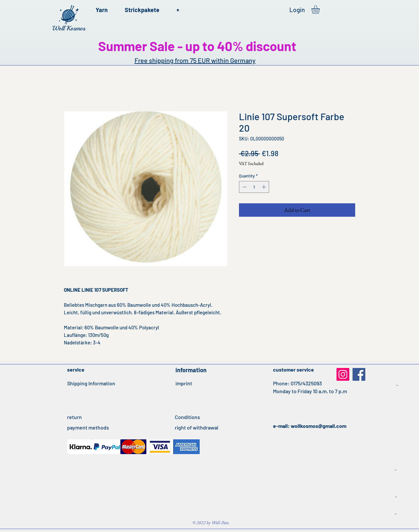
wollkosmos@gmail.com (319, 426)
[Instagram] (343, 374)
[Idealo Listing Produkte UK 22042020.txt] (396, 515)
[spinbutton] (254, 187)
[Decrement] (244, 187)
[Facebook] (359, 374)
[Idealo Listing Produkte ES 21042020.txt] (396, 471)
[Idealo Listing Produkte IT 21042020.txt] (397, 386)
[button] (320, 9)
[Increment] (264, 187)
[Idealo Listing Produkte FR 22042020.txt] (396, 498)
